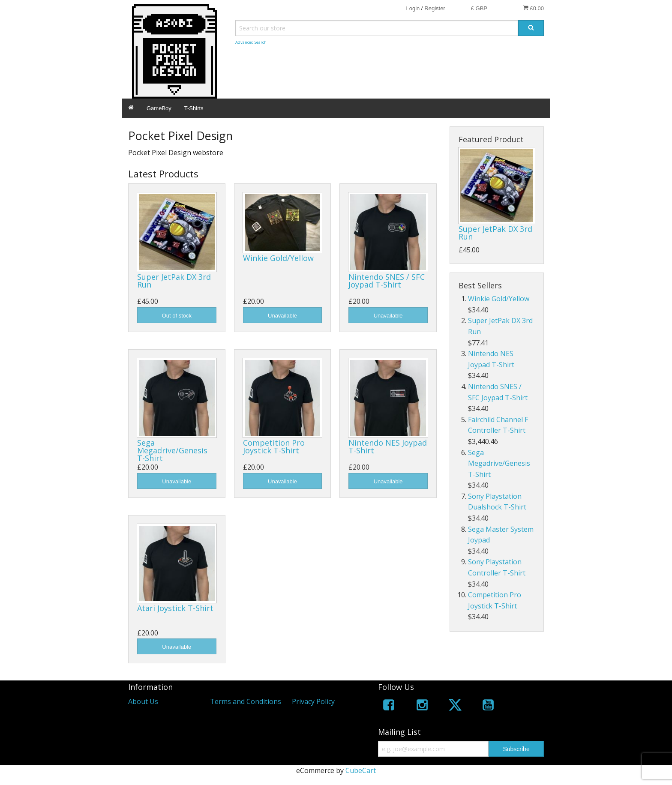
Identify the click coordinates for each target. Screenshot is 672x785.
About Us (143, 701)
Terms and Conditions (246, 701)
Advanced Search (251, 42)
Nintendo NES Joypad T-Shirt (388, 446)
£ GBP (479, 8)
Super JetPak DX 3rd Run (174, 281)
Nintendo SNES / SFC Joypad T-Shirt (387, 281)
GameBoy (159, 108)
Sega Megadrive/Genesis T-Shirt (172, 450)
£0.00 (533, 8)
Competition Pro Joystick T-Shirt (274, 446)
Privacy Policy (313, 701)
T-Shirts (194, 108)
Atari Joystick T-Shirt (175, 608)
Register (435, 8)
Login (413, 8)
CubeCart (361, 770)
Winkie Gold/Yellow (278, 258)
